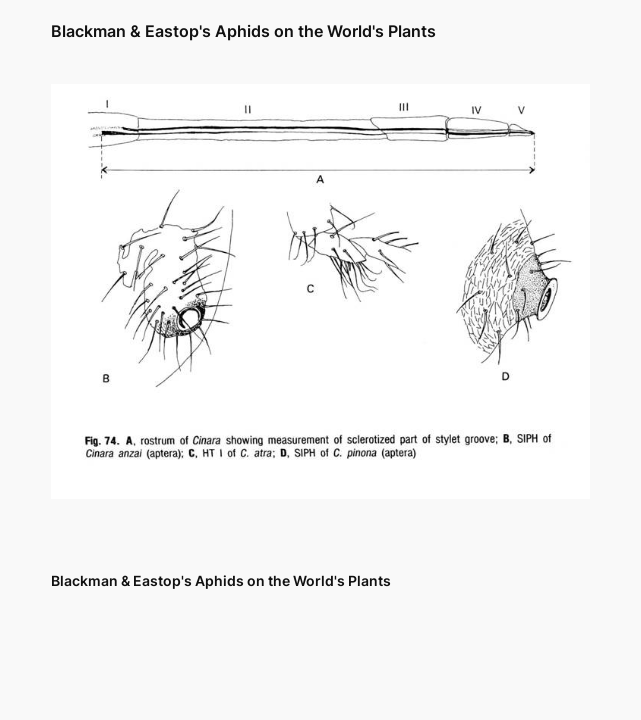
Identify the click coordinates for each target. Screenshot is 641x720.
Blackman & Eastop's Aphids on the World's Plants (243, 31)
